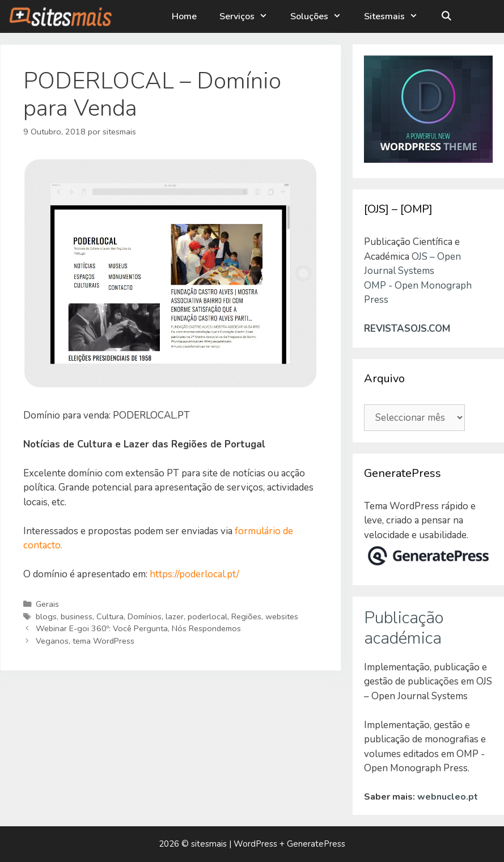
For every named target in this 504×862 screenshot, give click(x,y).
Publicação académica (404, 628)
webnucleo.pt (448, 797)
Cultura (110, 616)
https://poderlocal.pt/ (194, 574)
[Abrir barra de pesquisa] (446, 16)
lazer (175, 616)
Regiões (246, 616)
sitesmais (209, 844)
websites (282, 616)
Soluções (321, 16)
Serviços (249, 16)
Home (184, 16)
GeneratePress (316, 844)
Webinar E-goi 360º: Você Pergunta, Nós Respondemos (138, 628)
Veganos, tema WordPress (85, 641)
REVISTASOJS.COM (407, 329)
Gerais (47, 604)
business (77, 616)
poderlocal (207, 616)
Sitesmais (397, 16)
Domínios (145, 616)
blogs (46, 616)
